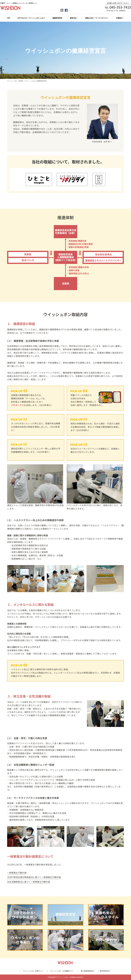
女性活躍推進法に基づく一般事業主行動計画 (29, 882)
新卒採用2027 (105, 971)
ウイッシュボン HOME (15, 81)
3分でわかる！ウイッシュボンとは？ (31, 18)
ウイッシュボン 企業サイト (33, 971)
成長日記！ (74, 18)
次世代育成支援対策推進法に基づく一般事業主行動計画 (34, 877)
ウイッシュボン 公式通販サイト (62, 971)
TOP (9, 18)
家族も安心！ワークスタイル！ (97, 18)
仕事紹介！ (120, 18)
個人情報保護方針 (87, 971)
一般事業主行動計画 (17, 873)
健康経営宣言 (57, 18)
